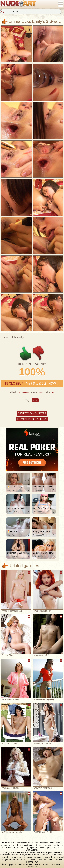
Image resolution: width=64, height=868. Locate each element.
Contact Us (32, 867)
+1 (26, 353)
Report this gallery (32, 419)
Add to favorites (29, 574)
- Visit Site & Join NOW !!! (32, 384)
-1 (38, 353)
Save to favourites (32, 413)
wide (35, 400)
